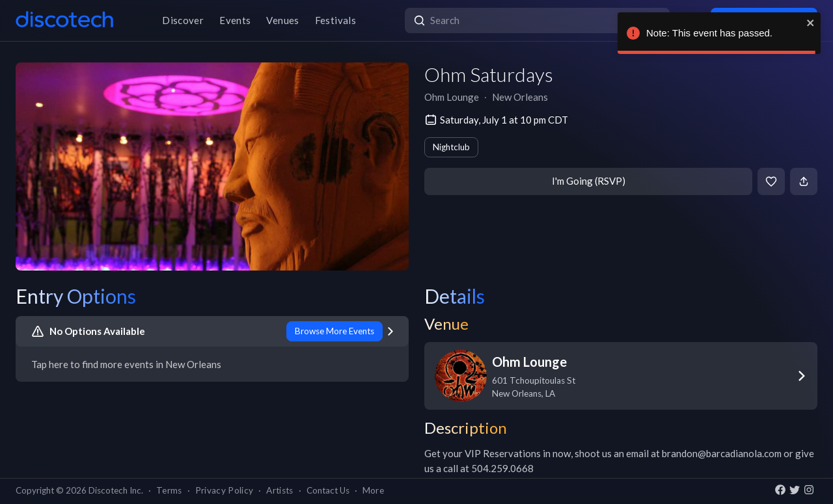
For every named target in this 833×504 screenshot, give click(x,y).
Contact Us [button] (328, 490)
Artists (280, 490)
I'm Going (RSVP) (589, 181)
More (373, 490)
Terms (169, 490)
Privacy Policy (225, 490)
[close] (811, 23)
